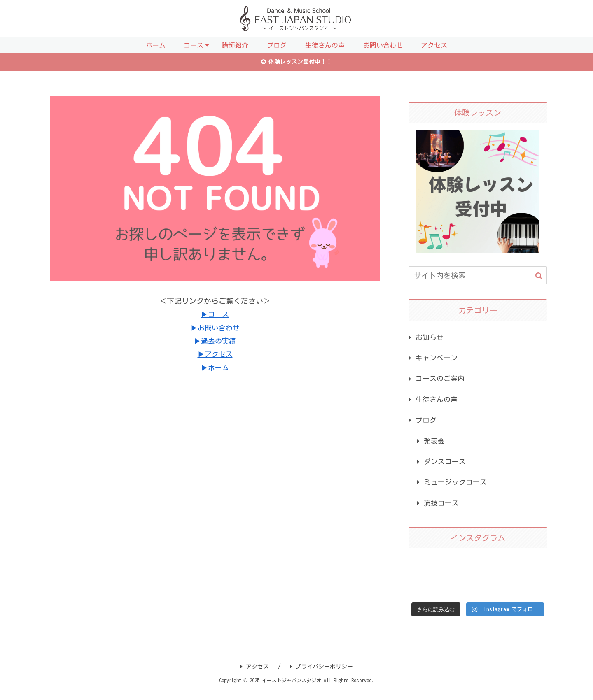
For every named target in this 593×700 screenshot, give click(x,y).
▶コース (215, 315)
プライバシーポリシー (321, 675)
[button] (539, 277)
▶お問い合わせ (215, 328)
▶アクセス (215, 355)
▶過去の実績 (215, 342)
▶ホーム (215, 369)
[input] (478, 277)
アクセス (255, 675)
